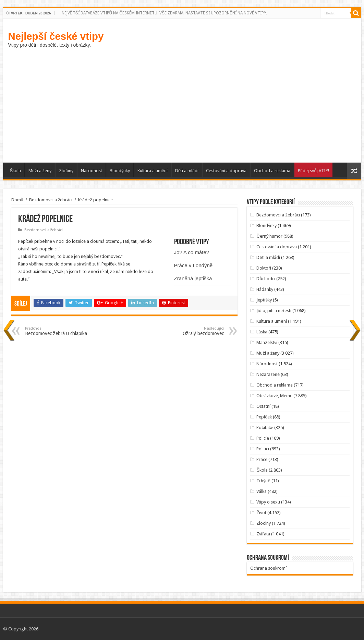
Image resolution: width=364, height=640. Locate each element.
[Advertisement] (182, 104)
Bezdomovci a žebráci (51, 200)
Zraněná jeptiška (193, 278)
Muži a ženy (40, 171)
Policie (263, 438)
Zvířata (263, 534)
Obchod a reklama (272, 171)
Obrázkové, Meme (274, 396)
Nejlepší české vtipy (56, 36)
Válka (262, 491)
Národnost (92, 171)
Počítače (265, 428)
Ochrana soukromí (268, 568)
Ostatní (263, 406)
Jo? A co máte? (192, 252)
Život (261, 513)
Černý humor (269, 236)
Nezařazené (268, 374)
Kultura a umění (153, 171)
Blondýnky (120, 171)
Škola (16, 171)
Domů (17, 200)
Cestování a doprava (226, 171)
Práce (262, 459)
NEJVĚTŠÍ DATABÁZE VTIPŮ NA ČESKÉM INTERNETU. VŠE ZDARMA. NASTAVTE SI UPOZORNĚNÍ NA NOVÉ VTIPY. (164, 13)
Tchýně (263, 481)
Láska (262, 332)
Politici (263, 449)
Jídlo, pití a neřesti (274, 311)
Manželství (267, 342)
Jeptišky (264, 300)
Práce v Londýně (193, 265)
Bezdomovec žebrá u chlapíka (60, 331)
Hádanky (265, 289)
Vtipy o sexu (268, 502)
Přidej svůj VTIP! (313, 171)
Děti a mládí (187, 171)
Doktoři (264, 268)
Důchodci (266, 279)
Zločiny (66, 171)
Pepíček (264, 417)
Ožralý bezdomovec (189, 331)
